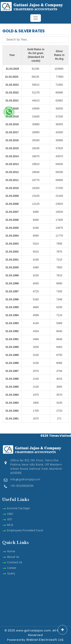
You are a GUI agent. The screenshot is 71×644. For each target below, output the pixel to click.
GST (10, 515)
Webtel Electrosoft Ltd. (45, 640)
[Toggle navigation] (36, 18)
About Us (13, 552)
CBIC (10, 509)
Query (11, 569)
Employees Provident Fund (25, 526)
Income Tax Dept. (19, 504)
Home (11, 547)
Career (12, 563)
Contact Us (15, 558)
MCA (10, 520)
